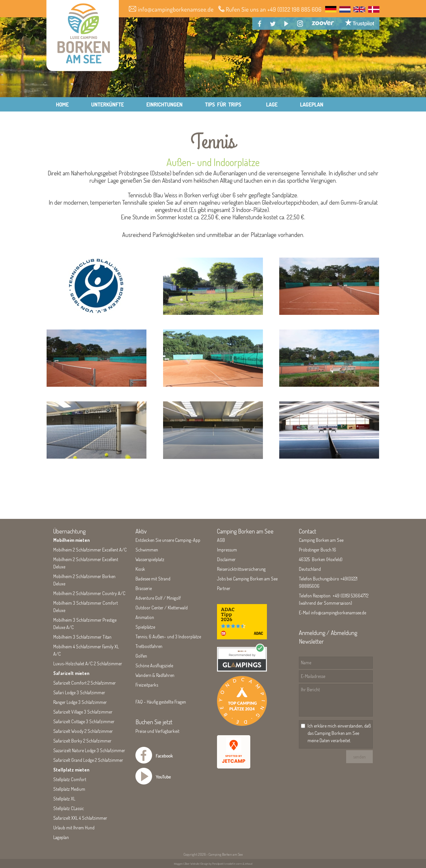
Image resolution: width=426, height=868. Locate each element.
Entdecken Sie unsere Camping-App (168, 540)
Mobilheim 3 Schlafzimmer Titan (82, 637)
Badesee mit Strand (153, 579)
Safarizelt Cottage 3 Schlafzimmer (84, 721)
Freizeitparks (147, 685)
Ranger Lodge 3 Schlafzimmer (80, 702)
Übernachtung (69, 531)
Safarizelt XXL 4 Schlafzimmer (80, 818)
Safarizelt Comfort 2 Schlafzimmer (85, 683)
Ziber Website (192, 864)
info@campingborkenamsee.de (338, 613)
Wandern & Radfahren (155, 675)
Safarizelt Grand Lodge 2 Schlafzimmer (88, 760)
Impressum (227, 550)
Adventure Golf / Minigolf (158, 598)
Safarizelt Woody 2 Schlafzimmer (83, 731)
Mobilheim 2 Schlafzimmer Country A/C (89, 593)
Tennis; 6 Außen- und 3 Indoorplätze (168, 637)
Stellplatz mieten (71, 770)
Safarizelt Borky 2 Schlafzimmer (82, 741)
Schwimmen (147, 550)
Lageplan (61, 837)
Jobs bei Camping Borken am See (247, 579)
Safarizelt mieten (71, 673)
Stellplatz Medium (69, 789)
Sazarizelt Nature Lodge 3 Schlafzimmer (89, 750)
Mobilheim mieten (72, 540)
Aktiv (141, 531)
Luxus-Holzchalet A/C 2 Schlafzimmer (88, 663)
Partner (224, 588)
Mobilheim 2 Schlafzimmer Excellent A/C (90, 550)
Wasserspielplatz (150, 559)
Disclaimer (226, 559)
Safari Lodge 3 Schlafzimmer (79, 692)
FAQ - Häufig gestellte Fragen (161, 702)
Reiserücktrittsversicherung (241, 569)
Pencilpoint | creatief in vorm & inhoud (232, 864)
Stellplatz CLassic (69, 808)
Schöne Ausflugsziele (154, 665)
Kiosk (140, 569)
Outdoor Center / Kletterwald (162, 608)
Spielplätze (145, 627)
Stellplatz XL (64, 799)
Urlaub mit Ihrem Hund (74, 828)
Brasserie (144, 588)
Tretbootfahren (149, 646)
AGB (221, 540)
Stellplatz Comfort (70, 779)
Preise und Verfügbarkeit (157, 731)
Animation (145, 617)
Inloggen (178, 864)
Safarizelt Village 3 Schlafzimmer (83, 712)
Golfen (141, 656)
